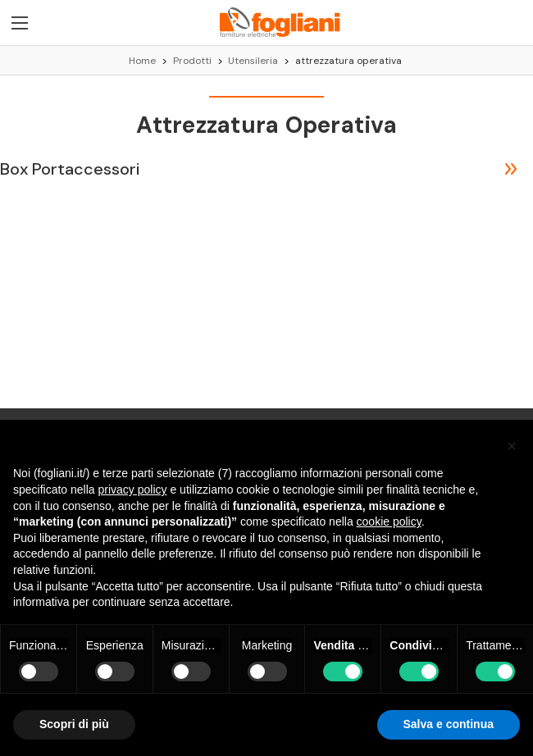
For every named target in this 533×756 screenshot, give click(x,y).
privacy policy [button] (133, 490)
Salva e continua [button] (449, 724)
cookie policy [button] (389, 521)
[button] (512, 446)
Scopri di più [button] (74, 724)
